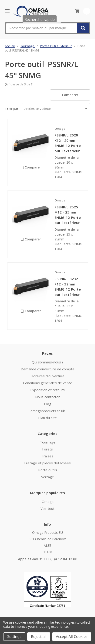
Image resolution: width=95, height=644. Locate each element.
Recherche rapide (40, 19)
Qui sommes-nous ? (48, 362)
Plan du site (47, 418)
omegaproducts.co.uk (48, 411)
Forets (47, 449)
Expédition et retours (47, 390)
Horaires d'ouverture (47, 376)
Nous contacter (47, 397)
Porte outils (48, 470)
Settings (14, 637)
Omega (48, 502)
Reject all (39, 637)
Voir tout (47, 508)
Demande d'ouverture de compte (48, 369)
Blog (48, 404)
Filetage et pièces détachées (47, 463)
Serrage (48, 477)
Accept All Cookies (72, 637)
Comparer (70, 95)
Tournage (48, 442)
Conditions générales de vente (48, 383)
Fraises (47, 456)
